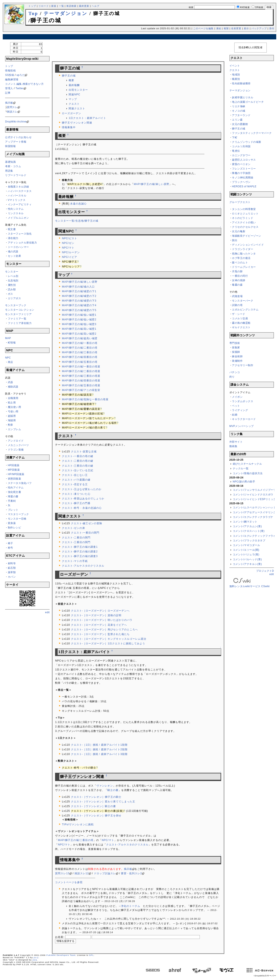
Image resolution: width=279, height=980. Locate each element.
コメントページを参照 (69, 882)
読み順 (12, 289)
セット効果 (15, 256)
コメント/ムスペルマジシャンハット (254, 507)
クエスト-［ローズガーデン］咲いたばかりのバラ (102, 620)
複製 (226, 28)
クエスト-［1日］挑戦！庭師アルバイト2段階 (99, 749)
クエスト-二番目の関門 (76, 538)
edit (47, 612)
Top (33, 13)
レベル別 (13, 276)
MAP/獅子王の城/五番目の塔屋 (81, 385)
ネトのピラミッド (243, 218)
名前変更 (236, 28)
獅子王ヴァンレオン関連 (77, 123)
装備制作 (237, 361)
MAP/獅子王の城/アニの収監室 (81, 390)
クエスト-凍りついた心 (76, 494)
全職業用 (13, 398)
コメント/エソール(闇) (246, 550)
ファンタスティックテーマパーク (252, 133)
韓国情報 (10, 146)
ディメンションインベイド (248, 245)
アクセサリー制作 (243, 365)
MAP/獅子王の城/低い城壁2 (79, 320)
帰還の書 (13, 496)
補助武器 (13, 387)
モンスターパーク (243, 301)
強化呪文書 (15, 492)
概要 (71, 80)
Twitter (20, 88)
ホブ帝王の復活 (241, 258)
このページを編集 (203, 28)
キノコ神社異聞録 (243, 178)
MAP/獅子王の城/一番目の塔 (80, 343)
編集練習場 (12, 79)
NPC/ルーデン (71, 252)
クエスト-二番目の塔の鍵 (78, 461)
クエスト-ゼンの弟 (73, 528)
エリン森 (237, 120)
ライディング (240, 410)
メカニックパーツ (18, 445)
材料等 (12, 563)
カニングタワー (241, 155)
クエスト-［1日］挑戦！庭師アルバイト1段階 (99, 745)
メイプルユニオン (18, 218)
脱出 (235, 240)
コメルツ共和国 (241, 146)
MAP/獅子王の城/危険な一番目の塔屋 (85, 399)
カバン (12, 577)
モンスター (12, 272)
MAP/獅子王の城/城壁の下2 (79, 296)
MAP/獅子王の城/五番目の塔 (80, 362)
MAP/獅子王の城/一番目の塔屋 (81, 367)
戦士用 (12, 403)
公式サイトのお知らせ (18, 137)
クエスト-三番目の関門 (76, 542)
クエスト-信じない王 (75, 475)
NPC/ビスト (69, 238)
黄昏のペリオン (241, 164)
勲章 (10, 425)
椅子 (10, 543)
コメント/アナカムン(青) (247, 526)
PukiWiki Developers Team (61, 955)
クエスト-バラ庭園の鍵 (76, 480)
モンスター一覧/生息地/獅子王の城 (77, 221)
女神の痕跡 (239, 280)
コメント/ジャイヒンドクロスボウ (253, 495)
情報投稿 (10, 71)
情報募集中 (69, 127)
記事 (8, 93)
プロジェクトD (265, 571)
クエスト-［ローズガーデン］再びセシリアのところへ (105, 630)
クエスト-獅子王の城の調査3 (80, 556)
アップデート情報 (16, 142)
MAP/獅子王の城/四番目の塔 (80, 357)
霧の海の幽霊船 (241, 323)
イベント (235, 66)
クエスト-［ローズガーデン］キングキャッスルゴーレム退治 (109, 639)
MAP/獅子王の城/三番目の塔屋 (81, 376)
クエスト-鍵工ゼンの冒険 (87, 523)
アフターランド (241, 115)
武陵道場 (237, 296)
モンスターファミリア (18, 314)
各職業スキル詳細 (18, 187)
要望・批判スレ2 (131, 873)
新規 (54, 6)
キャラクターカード (244, 419)
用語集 (9, 171)
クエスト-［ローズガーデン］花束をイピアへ (99, 625)
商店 (10, 362)
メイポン (237, 397)
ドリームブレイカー (244, 267)
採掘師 (236, 352)
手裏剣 (12, 501)
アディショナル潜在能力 (22, 243)
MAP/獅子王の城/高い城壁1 (79, 329)
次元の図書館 (240, 124)
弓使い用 (13, 411)
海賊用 (12, 420)
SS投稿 (10, 75)
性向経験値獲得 (241, 83)
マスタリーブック (18, 514)
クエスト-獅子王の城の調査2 (80, 552)
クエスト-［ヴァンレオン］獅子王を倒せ (96, 816)
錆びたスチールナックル (247, 464)
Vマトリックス (17, 200)
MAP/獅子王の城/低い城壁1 (79, 315)
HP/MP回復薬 (16, 474)
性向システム (16, 209)
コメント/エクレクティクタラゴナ (253, 517)
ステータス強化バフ (20, 483)
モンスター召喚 (17, 519)
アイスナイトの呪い (244, 222)
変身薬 (12, 523)
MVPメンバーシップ (242, 426)
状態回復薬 (15, 479)
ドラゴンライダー (243, 249)
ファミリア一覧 (17, 319)
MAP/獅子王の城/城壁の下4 (79, 305)
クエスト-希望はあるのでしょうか (83, 499)
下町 (235, 138)
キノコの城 (239, 111)
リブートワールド (16, 175)
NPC (8, 358)
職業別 (236, 79)
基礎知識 (10, 162)
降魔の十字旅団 (241, 173)
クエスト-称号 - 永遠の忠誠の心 (82, 508)
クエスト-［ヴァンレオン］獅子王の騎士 (96, 797)
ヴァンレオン (105, 786)
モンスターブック (16, 305)
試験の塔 (237, 305)
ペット (236, 406)
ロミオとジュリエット (245, 214)
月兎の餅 (237, 271)
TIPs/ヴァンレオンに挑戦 (78, 824)
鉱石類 (12, 568)
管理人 (9, 88)
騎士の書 (113, 790)
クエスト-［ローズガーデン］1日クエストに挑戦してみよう (108, 644)
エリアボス (15, 298)
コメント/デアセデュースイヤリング (254, 512)
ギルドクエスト (241, 327)
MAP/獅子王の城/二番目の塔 (80, 348)
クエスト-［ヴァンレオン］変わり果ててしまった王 (103, 802)
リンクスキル (16, 213)
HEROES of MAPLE (244, 186)
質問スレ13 (62, 873)
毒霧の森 (237, 285)
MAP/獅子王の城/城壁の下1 (79, 291)
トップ (32, 6)
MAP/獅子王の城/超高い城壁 (80, 338)
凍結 (219, 28)
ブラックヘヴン (241, 182)
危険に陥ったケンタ (244, 254)
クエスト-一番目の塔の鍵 (78, 456)
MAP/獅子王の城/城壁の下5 (79, 310)
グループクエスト (240, 202)
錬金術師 (237, 356)
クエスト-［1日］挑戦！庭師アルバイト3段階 (99, 754)
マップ (73, 99)
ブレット (13, 510)
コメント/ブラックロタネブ (249, 541)
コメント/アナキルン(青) (247, 564)
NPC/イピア (69, 257)
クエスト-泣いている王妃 (78, 470)
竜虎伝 (236, 151)
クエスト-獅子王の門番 (76, 503)
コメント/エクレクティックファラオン (256, 536)
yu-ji (36, 957)
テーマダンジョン (66, 13)
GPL (91, 955)
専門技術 (235, 343)
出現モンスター (78, 90)
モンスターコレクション (20, 310)
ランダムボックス (243, 401)
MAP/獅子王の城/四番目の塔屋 (81, 381)
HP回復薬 (14, 465)
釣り (232, 377)
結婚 (235, 415)
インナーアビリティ (20, 204)
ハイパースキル (17, 196)
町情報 (12, 343)
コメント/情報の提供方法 (248, 473)
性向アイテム (16, 488)
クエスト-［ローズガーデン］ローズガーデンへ (100, 611)
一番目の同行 (240, 276)
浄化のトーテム (131, 906)
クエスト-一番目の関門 (85, 533)
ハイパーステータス (20, 191)
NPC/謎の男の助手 (244, 482)
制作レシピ (15, 528)
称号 (10, 548)
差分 (246, 28)
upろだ (21, 75)
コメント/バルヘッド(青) (247, 559)
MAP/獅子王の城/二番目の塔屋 (81, 371)
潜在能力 (13, 238)
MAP (8, 338)
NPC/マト (68, 248)
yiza (35, 960)
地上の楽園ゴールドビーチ (248, 102)
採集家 (236, 348)
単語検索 (71, 6)
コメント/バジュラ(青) (246, 555)
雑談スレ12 (82, 873)
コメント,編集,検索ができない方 (24, 84)
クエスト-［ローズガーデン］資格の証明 (96, 615)
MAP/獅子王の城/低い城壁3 (79, 324)
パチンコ (235, 372)
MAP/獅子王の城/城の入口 (78, 287)
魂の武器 (13, 252)
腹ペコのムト (240, 263)
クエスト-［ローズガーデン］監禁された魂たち (100, 634)
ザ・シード (239, 314)
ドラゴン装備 (16, 450)
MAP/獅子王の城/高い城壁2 (79, 334)
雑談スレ (12, 112)
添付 (272, 28)
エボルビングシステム (245, 310)
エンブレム (15, 429)
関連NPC (74, 95)
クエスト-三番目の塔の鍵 (78, 466)
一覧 (61, 6)
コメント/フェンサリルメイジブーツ (254, 490)
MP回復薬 (14, 470)
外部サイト (236, 442)
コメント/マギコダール (246, 545)
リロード (44, 6)
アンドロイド (16, 441)
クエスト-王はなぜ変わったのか (82, 489)
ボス (10, 294)
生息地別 (13, 281)
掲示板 (9, 103)
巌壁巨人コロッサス (244, 160)
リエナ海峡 (239, 106)
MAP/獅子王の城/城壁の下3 (79, 301)
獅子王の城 (69, 76)
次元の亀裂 (239, 231)
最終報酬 (74, 85)
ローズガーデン (71, 113)
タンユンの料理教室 (244, 209)
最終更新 (84, 6)
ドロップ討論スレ (105, 873)
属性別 (12, 285)
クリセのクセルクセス (245, 227)
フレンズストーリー (244, 169)
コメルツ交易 (240, 318)
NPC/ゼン (68, 243)
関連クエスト (77, 108)
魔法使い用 (15, 407)
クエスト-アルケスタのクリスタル (83, 566)
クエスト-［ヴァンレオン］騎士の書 (94, 806)
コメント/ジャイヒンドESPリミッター (256, 499)
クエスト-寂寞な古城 (84, 452)
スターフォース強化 (20, 234)
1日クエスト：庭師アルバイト (87, 118)
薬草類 (12, 572)
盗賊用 (12, 416)
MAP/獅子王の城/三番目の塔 (80, 352)
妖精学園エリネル (243, 97)
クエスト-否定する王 (75, 484)
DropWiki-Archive (16, 122)
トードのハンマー (18, 247)
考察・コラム (13, 166)
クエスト (74, 104)
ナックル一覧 (241, 468)
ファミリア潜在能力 (20, 323)
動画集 (233, 446)
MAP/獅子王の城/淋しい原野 (151, 184)
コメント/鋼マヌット (245, 522)
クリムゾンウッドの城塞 (247, 142)
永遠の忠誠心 (78, 204)
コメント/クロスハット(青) (249, 531)
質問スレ (12, 107)
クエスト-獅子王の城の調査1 (80, 547)
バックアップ (259, 28)
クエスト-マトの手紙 (75, 561)
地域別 (236, 75)
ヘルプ (96, 6)
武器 (10, 382)
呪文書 (12, 229)
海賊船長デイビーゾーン (247, 236)
